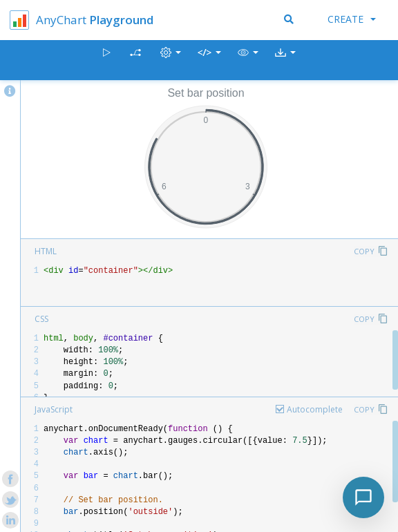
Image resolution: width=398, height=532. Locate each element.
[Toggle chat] (363, 497)
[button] (248, 60)
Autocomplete (315, 409)
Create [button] (352, 19)
